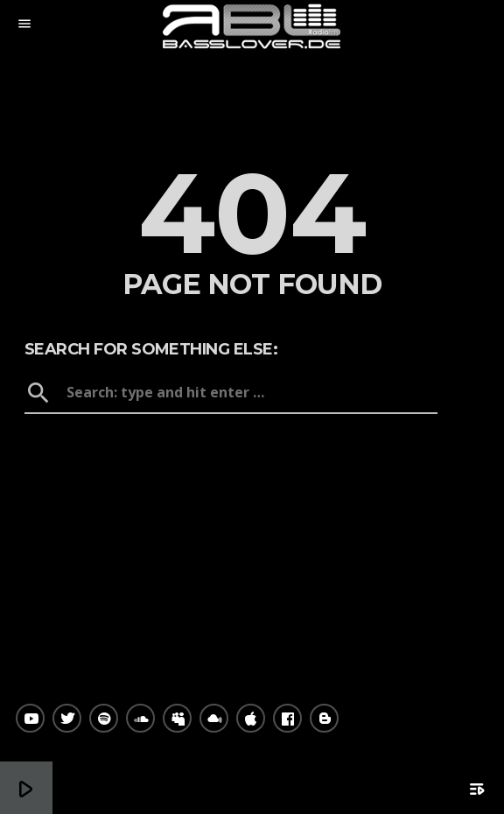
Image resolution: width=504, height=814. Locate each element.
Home (252, 444)
